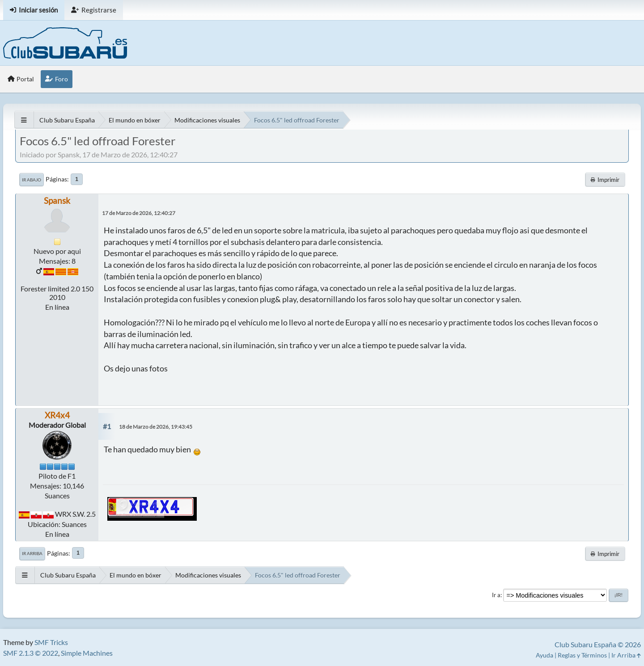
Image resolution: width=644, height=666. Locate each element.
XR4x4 (57, 415)
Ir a (496, 595)
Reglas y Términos (582, 655)
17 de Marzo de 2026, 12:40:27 (139, 213)
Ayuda (544, 655)
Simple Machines (87, 653)
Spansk (57, 200)
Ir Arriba (32, 553)
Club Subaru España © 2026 (598, 644)
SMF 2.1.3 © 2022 (31, 653)
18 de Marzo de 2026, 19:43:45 (156, 427)
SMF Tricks (51, 642)
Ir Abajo (32, 180)
